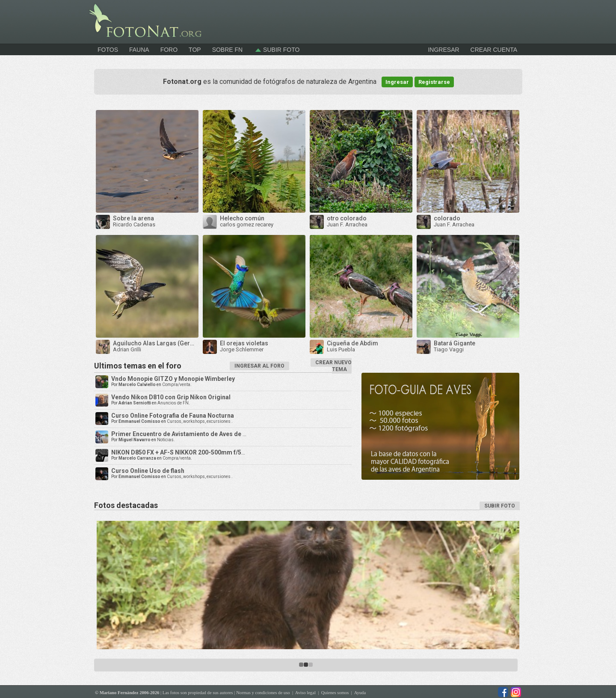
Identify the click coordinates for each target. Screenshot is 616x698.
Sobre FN (228, 50)
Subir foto (277, 50)
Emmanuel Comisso (139, 421)
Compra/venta (176, 385)
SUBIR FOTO (500, 506)
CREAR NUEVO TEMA (333, 366)
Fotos (108, 50)
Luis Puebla (341, 349)
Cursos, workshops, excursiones (199, 421)
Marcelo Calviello (137, 385)
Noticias (165, 440)
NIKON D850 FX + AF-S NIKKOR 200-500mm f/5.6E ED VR (190, 452)
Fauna (139, 50)
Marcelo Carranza (137, 458)
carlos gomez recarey (247, 224)
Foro (169, 50)
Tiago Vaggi (449, 349)
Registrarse (434, 82)
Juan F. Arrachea (347, 224)
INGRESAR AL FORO (259, 366)
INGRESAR (443, 50)
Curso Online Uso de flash (148, 471)
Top (195, 50)
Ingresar (397, 82)
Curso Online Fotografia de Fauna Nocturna (173, 416)
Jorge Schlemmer (242, 349)
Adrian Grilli (127, 349)
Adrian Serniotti (135, 403)
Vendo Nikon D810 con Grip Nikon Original (171, 397)
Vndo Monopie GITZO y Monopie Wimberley (173, 379)
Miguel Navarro (135, 440)
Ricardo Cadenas (134, 224)
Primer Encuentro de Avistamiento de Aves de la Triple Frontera (202, 434)
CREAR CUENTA (494, 50)
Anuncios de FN (173, 403)
